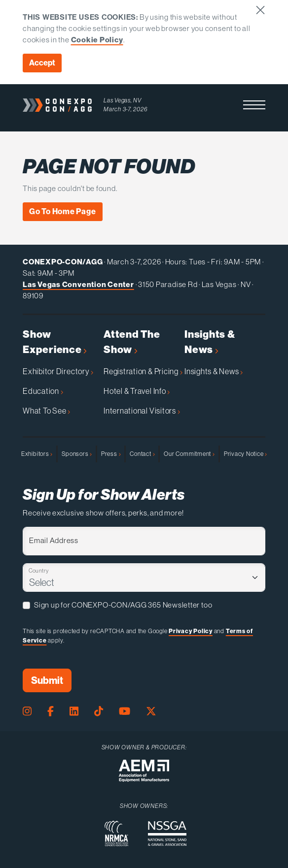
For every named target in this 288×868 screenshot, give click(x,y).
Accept (42, 63)
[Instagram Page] (27, 712)
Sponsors (77, 454)
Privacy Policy (191, 631)
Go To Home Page (63, 211)
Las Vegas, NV (123, 100)
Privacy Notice (245, 454)
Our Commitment (189, 454)
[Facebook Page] (51, 712)
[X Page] (151, 712)
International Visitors (142, 411)
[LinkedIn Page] (74, 712)
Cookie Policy (97, 40)
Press (111, 454)
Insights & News (210, 342)
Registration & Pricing (143, 371)
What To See (46, 411)
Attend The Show (132, 342)
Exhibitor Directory (58, 371)
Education (43, 391)
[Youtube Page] (125, 712)
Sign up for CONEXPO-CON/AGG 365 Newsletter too (123, 605)
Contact (142, 454)
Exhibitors (37, 454)
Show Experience (55, 342)
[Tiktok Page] (99, 712)
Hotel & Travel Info (137, 391)
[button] (254, 105)
